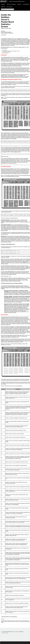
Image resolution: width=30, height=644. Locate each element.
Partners (19, 4)
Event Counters (5, 53)
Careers (3, 634)
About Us (3, 7)
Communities (26, 4)
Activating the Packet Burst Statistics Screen (11, 51)
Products (3, 4)
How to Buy (10, 7)
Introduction (5, 50)
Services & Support (11, 4)
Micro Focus (22, 1)
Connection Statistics (7, 52)
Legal (7, 634)
